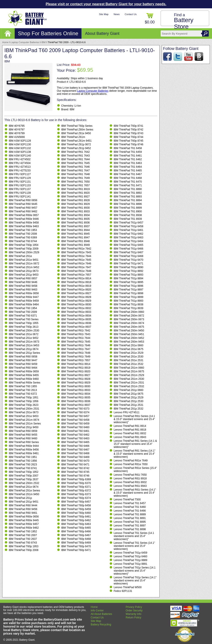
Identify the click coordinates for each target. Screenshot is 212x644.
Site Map (104, 14)
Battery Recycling (101, 625)
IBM (43, 42)
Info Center (97, 611)
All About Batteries (101, 614)
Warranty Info (134, 614)
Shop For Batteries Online (48, 33)
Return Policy (133, 618)
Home (5, 42)
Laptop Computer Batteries (25, 42)
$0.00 (150, 19)
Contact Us (131, 14)
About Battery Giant (102, 33)
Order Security (134, 611)
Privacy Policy (134, 607)
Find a (184, 21)
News (117, 14)
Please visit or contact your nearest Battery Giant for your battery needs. (106, 4)
